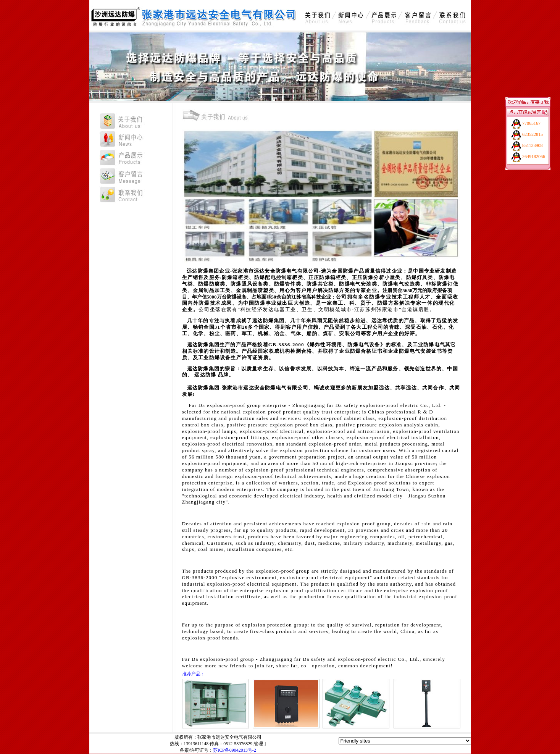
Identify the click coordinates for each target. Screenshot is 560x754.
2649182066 (534, 157)
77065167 (531, 123)
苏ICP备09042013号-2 (235, 750)
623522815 (533, 134)
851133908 (533, 145)
